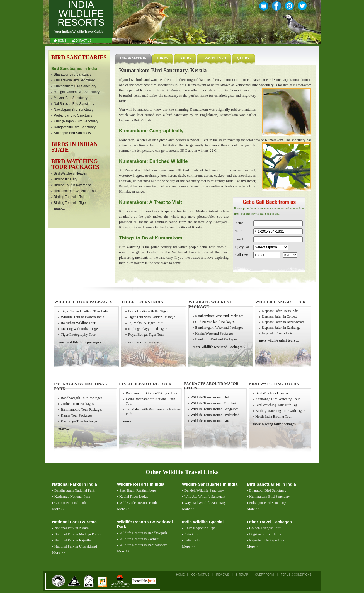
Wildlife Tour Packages (83, 302)
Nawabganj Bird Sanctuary (74, 110)
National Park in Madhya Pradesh (79, 534)
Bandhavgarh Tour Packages (81, 398)
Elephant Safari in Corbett (279, 316)
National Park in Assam (71, 528)
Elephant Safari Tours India (280, 311)
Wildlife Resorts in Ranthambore (143, 545)
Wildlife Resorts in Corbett (139, 539)
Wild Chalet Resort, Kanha (139, 503)
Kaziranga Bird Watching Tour (278, 399)
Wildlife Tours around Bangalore (214, 409)
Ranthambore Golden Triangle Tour (152, 393)
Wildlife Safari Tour (280, 302)
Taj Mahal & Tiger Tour (145, 323)
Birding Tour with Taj (69, 197)
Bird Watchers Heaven (71, 173)
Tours (185, 58)
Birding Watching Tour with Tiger (280, 411)
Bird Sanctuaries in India (271, 484)
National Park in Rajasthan (74, 540)
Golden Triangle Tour (265, 528)
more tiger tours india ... (144, 342)
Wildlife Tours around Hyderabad (215, 415)
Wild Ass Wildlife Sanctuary (205, 496)
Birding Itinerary (65, 179)
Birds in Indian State (75, 147)
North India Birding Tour (274, 416)
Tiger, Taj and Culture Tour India (85, 311)
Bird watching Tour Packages (75, 164)
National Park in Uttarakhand (76, 546)
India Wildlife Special (203, 522)
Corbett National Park (70, 503)
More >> (59, 509)
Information (133, 58)
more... (59, 209)
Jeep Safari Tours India (277, 333)
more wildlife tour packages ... (82, 342)
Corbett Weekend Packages (215, 322)
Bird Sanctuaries (79, 57)
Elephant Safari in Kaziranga (281, 328)
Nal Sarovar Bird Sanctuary (74, 104)
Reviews (222, 575)
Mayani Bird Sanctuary (71, 98)
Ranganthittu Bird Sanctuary (75, 127)
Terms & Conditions (296, 575)
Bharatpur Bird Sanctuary (73, 74)
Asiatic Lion (193, 534)
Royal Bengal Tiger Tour (146, 334)
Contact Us (82, 41)
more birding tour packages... (276, 424)
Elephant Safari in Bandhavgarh (283, 322)
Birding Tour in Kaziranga (72, 185)
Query (243, 58)
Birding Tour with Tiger (70, 203)
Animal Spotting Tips (200, 528)
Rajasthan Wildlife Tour (78, 323)
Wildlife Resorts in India (141, 484)
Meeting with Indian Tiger (80, 329)
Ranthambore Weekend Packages (219, 316)
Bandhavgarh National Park (74, 490)
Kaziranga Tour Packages (79, 421)
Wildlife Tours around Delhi (211, 397)
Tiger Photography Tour (78, 334)
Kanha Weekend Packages (214, 333)
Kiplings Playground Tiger (147, 329)
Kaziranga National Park (72, 496)
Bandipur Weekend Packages (216, 339)
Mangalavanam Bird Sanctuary (77, 92)
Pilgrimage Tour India (265, 534)
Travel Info (214, 58)
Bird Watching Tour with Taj (276, 405)
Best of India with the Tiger (148, 311)
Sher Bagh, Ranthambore (138, 490)
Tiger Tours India (142, 302)
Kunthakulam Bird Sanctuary (75, 86)
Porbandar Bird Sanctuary (73, 115)
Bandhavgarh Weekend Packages (219, 327)
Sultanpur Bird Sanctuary (72, 133)
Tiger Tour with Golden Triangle (152, 317)
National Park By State (74, 522)
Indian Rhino (194, 540)
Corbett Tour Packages (77, 404)
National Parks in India (75, 484)
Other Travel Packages (269, 522)
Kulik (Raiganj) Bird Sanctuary (76, 121)
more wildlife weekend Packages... (219, 347)
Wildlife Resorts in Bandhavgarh (143, 533)
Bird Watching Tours (274, 384)
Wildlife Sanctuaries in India (210, 484)
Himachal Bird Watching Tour (75, 191)
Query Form (264, 575)
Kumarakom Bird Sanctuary (74, 80)
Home (62, 41)
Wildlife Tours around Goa (210, 421)
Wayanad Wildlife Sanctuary (205, 503)
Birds (163, 58)
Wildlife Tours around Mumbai (213, 403)
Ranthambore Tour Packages (82, 409)
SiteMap (242, 575)
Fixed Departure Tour (145, 384)
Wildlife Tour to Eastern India (82, 317)
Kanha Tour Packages (77, 415)
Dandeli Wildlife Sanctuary (204, 490)
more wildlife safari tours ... (279, 340)
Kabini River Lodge (134, 496)
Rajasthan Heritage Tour (267, 540)
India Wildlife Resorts (81, 14)
